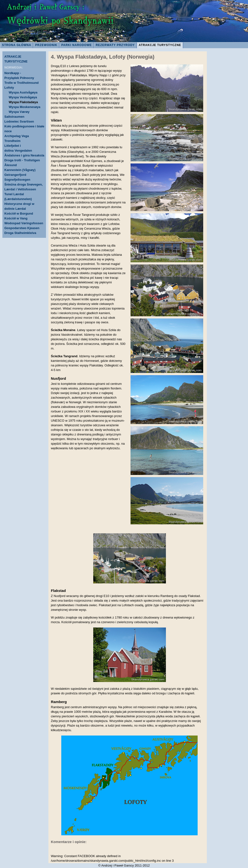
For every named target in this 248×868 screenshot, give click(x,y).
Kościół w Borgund (19, 213)
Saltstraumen (14, 117)
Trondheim (12, 141)
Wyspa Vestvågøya (23, 97)
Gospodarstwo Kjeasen (22, 228)
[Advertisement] (229, 133)
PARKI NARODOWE (77, 45)
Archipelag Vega (17, 136)
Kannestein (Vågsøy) (20, 170)
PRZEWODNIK (46, 45)
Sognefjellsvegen (17, 180)
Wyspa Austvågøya (23, 92)
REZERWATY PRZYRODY (115, 45)
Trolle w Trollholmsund (22, 83)
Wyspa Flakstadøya (23, 102)
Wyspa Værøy (19, 112)
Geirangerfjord (15, 175)
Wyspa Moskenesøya (25, 107)
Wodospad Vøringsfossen (24, 223)
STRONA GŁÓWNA (17, 45)
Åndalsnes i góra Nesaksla (24, 155)
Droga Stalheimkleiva (20, 233)
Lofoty (9, 88)
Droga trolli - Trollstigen (22, 160)
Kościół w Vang (16, 218)
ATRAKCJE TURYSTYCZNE (160, 45)
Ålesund (11, 165)
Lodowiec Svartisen (19, 121)
